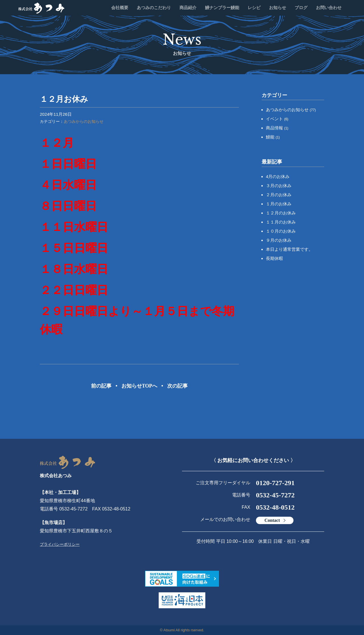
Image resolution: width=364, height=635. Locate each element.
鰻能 (273, 137)
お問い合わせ (329, 8)
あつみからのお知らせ (84, 121)
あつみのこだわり (154, 8)
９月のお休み (279, 240)
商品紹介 (188, 8)
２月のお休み (279, 195)
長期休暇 (274, 258)
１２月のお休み (281, 213)
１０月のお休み (281, 231)
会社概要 (120, 8)
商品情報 (277, 128)
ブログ (301, 8)
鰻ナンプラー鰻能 (222, 8)
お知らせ (278, 8)
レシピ (254, 8)
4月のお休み (278, 176)
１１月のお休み (281, 222)
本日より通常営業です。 (289, 249)
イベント (277, 119)
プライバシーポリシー (60, 544)
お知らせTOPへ (139, 386)
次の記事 (177, 386)
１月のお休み (279, 204)
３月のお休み (279, 186)
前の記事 (101, 386)
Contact (272, 520)
